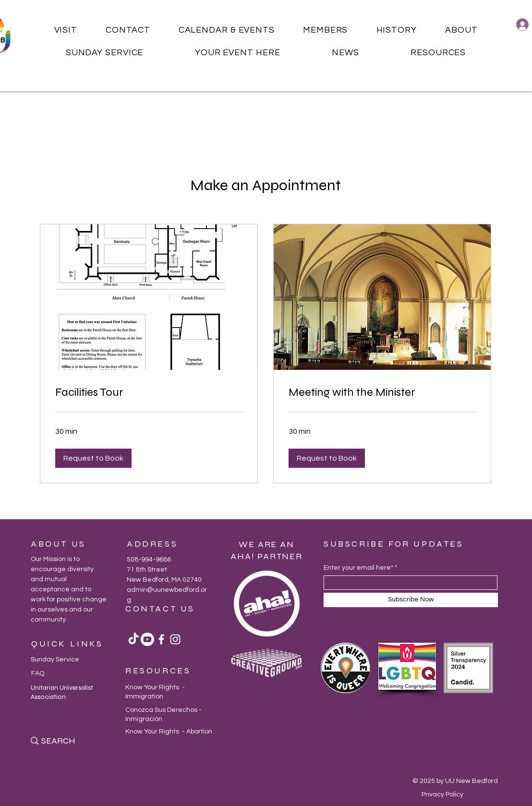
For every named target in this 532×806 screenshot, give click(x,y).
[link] (149, 392)
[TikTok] (133, 639)
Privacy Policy (442, 794)
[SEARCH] (73, 741)
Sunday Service (55, 659)
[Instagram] (175, 639)
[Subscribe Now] (411, 600)
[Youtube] (147, 639)
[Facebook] (161, 639)
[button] (66, 30)
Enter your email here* (358, 568)
